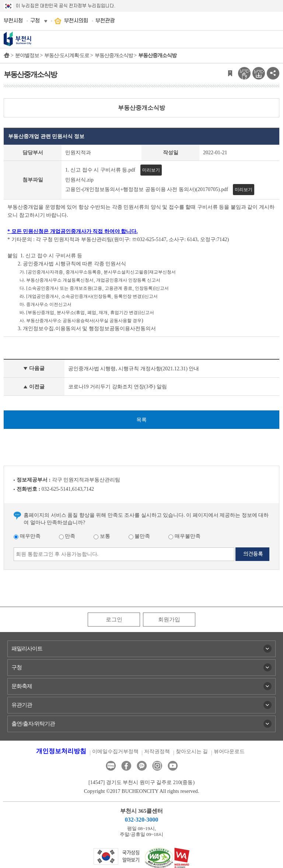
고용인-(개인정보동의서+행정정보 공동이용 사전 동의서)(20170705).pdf (147, 189)
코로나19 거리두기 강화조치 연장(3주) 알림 (118, 387)
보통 (102, 536)
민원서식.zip (79, 180)
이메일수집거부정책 (115, 751)
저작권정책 (157, 751)
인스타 (157, 766)
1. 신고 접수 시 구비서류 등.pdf (100, 170)
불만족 (139, 536)
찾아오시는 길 (192, 751)
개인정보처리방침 (61, 751)
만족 (67, 536)
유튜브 (173, 766)
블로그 (111, 766)
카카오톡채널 (142, 766)
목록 (141, 420)
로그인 (114, 620)
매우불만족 (184, 536)
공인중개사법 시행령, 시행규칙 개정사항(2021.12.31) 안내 (134, 369)
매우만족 (27, 536)
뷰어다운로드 (229, 751)
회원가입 (169, 620)
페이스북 (126, 766)
